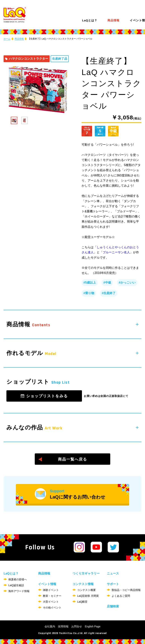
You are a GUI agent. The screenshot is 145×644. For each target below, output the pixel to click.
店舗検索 (113, 606)
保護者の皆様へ (18, 579)
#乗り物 (89, 293)
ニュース (113, 573)
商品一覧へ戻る (72, 459)
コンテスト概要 (86, 590)
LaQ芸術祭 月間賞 (88, 596)
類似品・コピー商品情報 (126, 590)
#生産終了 (109, 293)
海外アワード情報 (19, 591)
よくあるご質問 (121, 596)
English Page (93, 626)
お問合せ (77, 626)
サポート (113, 584)
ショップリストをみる (47, 396)
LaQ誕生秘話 (16, 585)
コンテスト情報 (83, 584)
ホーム (7, 39)
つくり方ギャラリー (86, 573)
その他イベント (52, 608)
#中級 (107, 283)
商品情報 (113, 20)
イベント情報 (47, 584)
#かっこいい (127, 283)
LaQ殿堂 (82, 602)
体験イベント (51, 590)
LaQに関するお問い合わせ (89, 494)
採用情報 (63, 626)
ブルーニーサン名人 (116, 252)
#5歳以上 (90, 283)
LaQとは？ (90, 20)
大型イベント (51, 602)
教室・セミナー (52, 596)
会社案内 (50, 626)
